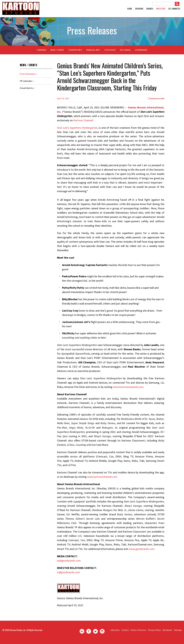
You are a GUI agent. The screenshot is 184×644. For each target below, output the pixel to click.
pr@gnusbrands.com (69, 563)
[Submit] (177, 4)
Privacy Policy (154, 632)
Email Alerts (26, 90)
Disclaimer (167, 632)
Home (130, 9)
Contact (125, 632)
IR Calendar (26, 83)
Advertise (115, 632)
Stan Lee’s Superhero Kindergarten (77, 130)
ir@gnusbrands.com (68, 574)
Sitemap (178, 632)
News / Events (57, 52)
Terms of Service (138, 632)
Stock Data (110, 52)
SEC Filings (125, 52)
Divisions (139, 9)
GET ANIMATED (174, 9)
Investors (161, 9)
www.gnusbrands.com (142, 551)
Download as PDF (156, 101)
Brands (150, 9)
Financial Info (93, 52)
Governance (141, 52)
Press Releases (28, 76)
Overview (42, 52)
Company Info (75, 52)
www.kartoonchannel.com (128, 389)
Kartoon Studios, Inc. (18, 632)
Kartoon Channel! (83, 122)
